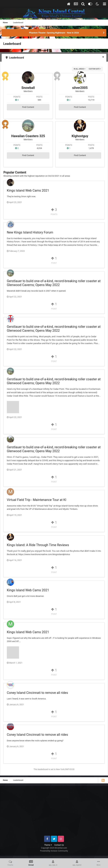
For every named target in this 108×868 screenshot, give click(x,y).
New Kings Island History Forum (30, 232)
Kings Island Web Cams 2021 (28, 190)
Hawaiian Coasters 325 (28, 136)
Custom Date (95, 69)
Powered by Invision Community (54, 851)
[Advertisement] (56, 812)
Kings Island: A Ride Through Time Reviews (38, 545)
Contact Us (59, 845)
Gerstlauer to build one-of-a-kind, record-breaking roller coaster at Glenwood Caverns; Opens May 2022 (54, 283)
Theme (48, 845)
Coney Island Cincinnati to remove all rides (37, 693)
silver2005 (80, 88)
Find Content (28, 107)
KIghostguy (80, 136)
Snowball (28, 88)
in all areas (80, 69)
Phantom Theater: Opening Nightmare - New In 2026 (54, 33)
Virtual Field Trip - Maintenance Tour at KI (37, 500)
